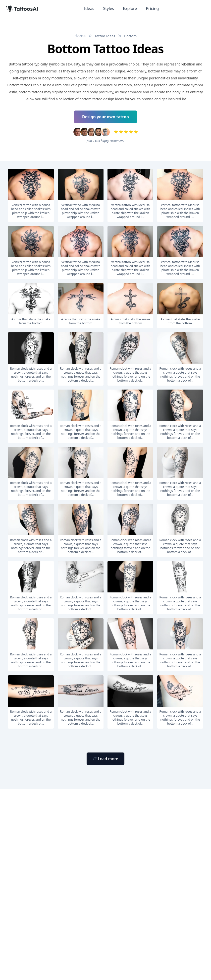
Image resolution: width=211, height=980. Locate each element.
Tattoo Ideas (105, 36)
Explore (130, 8)
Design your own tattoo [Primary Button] (105, 117)
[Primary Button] (105, 759)
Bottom (130, 36)
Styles (109, 8)
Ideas (89, 8)
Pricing (152, 8)
